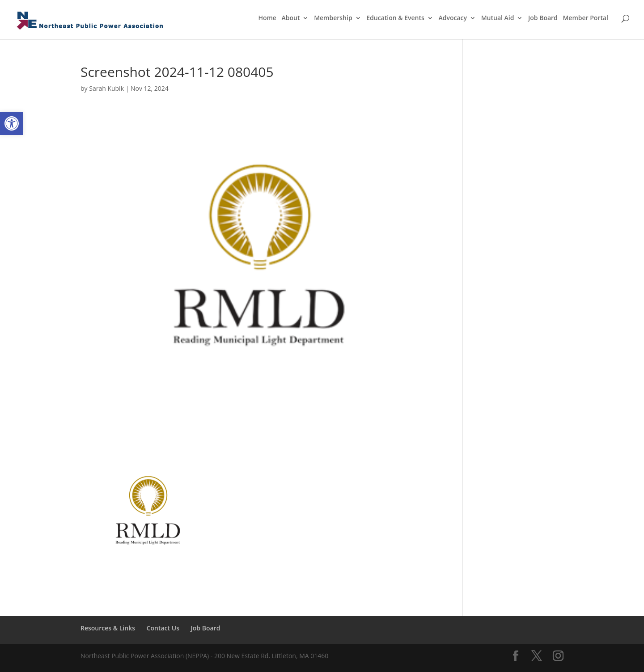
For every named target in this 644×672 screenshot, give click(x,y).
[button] (12, 123)
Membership (333, 18)
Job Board (543, 18)
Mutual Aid (498, 18)
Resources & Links (108, 628)
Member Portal (585, 18)
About (291, 18)
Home (267, 18)
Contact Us (163, 628)
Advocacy (453, 18)
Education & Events (395, 18)
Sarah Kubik (106, 88)
